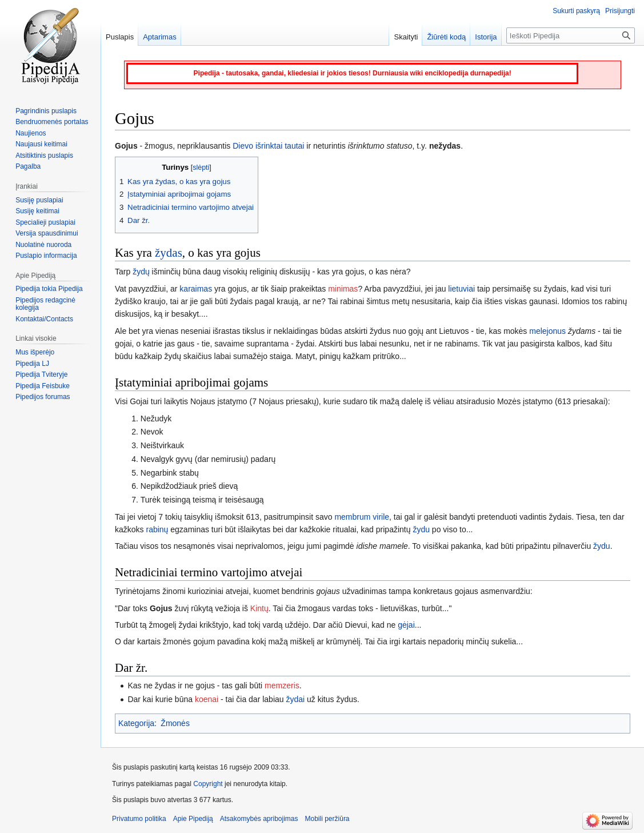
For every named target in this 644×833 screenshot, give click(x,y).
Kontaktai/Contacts (44, 319)
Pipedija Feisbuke (43, 386)
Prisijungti (620, 11)
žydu (421, 529)
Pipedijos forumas (43, 397)
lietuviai (461, 289)
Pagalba (28, 166)
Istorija (486, 37)
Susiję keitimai (37, 211)
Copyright (208, 784)
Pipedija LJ (32, 364)
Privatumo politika (139, 819)
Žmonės (175, 723)
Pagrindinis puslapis (46, 111)
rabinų (157, 529)
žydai (295, 699)
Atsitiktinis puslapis (44, 156)
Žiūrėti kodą (446, 37)
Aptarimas (160, 37)
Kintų (259, 608)
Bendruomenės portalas (52, 122)
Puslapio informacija (46, 256)
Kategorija (136, 723)
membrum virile (362, 517)
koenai (207, 699)
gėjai (406, 625)
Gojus (161, 608)
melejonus (547, 331)
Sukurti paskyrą (576, 11)
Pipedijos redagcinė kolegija (45, 304)
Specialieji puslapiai (45, 222)
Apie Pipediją (193, 819)
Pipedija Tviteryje (41, 374)
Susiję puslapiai (39, 200)
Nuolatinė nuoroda (43, 245)
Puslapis (120, 37)
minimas (343, 289)
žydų (141, 272)
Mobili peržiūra (327, 819)
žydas (169, 253)
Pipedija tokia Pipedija (49, 289)
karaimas (196, 289)
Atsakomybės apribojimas (259, 819)
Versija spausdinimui (47, 233)
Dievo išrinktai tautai (268, 146)
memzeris (282, 685)
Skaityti (406, 37)
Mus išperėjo (35, 352)
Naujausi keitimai (41, 144)
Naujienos (31, 133)
